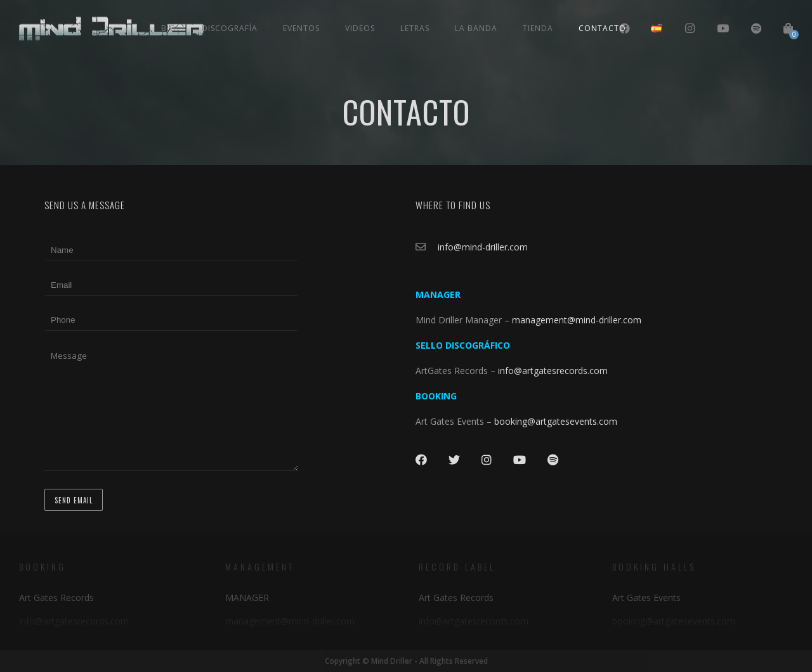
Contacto (602, 28)
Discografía (230, 28)
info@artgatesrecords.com (554, 371)
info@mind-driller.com (483, 247)
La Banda (476, 28)
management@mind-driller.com (577, 320)
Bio (169, 28)
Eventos (301, 28)
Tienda (538, 28)
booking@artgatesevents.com (556, 421)
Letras (415, 28)
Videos (360, 28)
